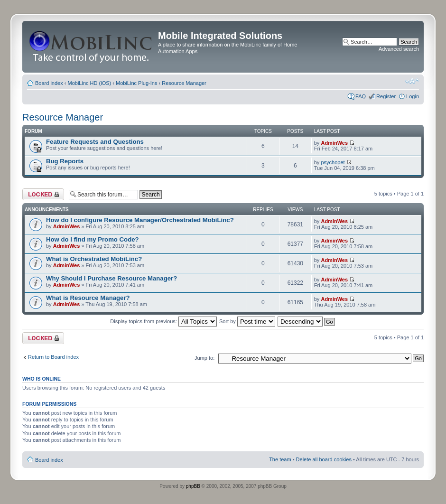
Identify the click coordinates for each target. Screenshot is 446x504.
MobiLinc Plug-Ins (136, 83)
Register (386, 96)
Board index (49, 83)
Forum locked (43, 194)
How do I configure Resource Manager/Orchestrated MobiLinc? (140, 220)
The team (280, 459)
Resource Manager (184, 83)
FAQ (361, 96)
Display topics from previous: (163, 321)
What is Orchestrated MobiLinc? (94, 259)
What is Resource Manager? (88, 298)
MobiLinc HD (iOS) (90, 83)
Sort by (247, 321)
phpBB (193, 486)
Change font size (412, 81)
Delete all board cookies (324, 459)
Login (413, 96)
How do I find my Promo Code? (93, 239)
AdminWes (334, 143)
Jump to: (204, 358)
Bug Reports (65, 161)
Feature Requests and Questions (95, 142)
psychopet (333, 162)
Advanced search (399, 49)
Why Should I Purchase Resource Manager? (111, 278)
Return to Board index (53, 357)
